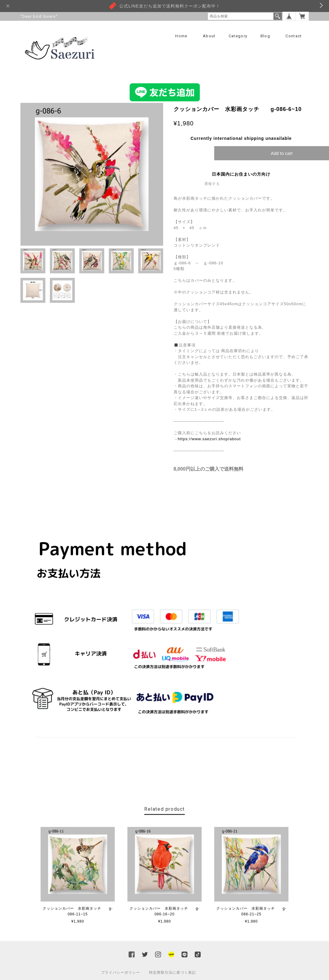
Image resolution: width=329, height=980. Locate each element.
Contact (294, 36)
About (209, 36)
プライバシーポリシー (120, 973)
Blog (265, 36)
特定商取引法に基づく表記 (172, 973)
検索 (278, 16)
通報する (212, 184)
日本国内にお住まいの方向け (241, 174)
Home (181, 36)
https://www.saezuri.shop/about (209, 439)
